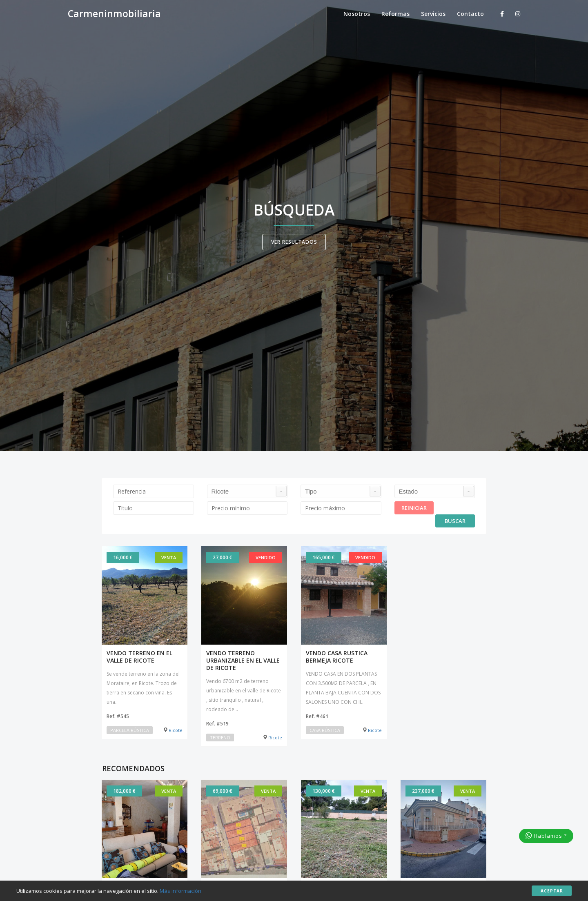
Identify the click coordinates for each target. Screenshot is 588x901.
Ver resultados (294, 242)
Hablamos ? (546, 836)
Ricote (173, 730)
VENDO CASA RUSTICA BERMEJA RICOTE (337, 657)
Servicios (433, 14)
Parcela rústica (130, 730)
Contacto (470, 14)
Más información (180, 891)
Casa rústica (325, 730)
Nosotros (357, 14)
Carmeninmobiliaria (114, 14)
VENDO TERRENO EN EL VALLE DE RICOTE (139, 657)
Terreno (220, 737)
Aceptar (552, 891)
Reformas (395, 14)
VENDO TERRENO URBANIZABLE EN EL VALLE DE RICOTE (243, 661)
